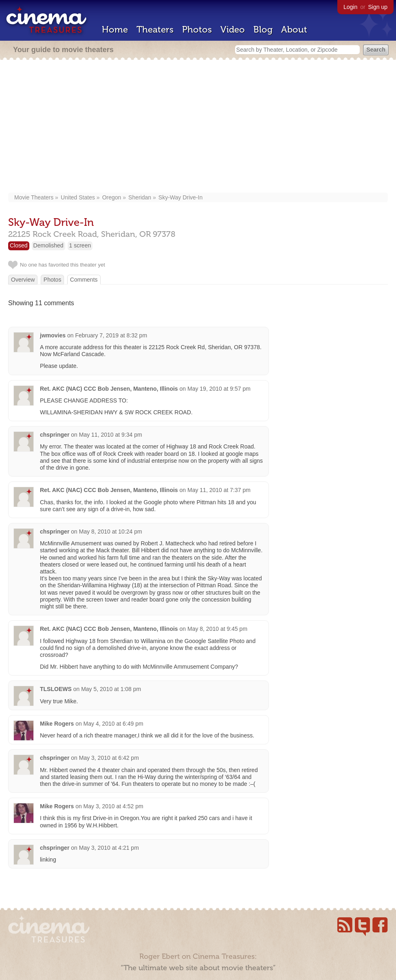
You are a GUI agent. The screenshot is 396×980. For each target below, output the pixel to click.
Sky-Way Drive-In (180, 197)
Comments (84, 280)
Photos (197, 30)
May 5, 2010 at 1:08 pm (111, 689)
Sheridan (140, 197)
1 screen (80, 245)
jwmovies (53, 335)
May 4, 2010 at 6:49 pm (113, 724)
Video (233, 30)
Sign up (378, 7)
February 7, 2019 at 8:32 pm (111, 335)
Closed (19, 245)
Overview (23, 280)
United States (78, 197)
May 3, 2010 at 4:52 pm (113, 806)
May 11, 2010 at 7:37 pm (219, 490)
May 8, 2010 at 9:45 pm (217, 629)
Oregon (112, 197)
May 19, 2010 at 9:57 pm (219, 389)
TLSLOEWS (56, 689)
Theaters (155, 30)
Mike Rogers (57, 724)
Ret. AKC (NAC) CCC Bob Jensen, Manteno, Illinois (109, 389)
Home (115, 30)
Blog (263, 30)
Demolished (48, 245)
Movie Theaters (34, 197)
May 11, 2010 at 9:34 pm (111, 435)
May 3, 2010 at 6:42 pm (109, 758)
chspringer (55, 435)
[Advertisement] (198, 127)
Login (350, 7)
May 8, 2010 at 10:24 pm (111, 532)
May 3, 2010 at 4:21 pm (109, 848)
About (294, 30)
